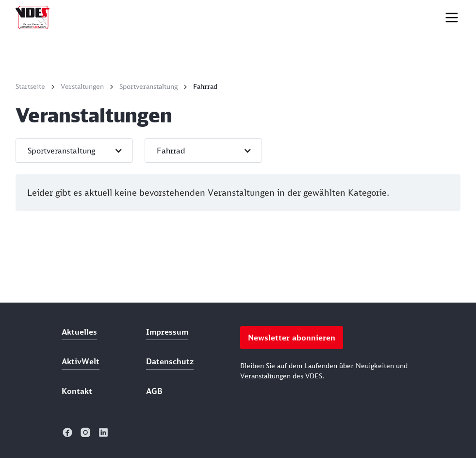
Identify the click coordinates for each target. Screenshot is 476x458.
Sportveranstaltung (148, 86)
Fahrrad (205, 86)
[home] (33, 17)
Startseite (30, 86)
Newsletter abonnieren (292, 338)
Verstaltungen (82, 86)
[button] (74, 151)
